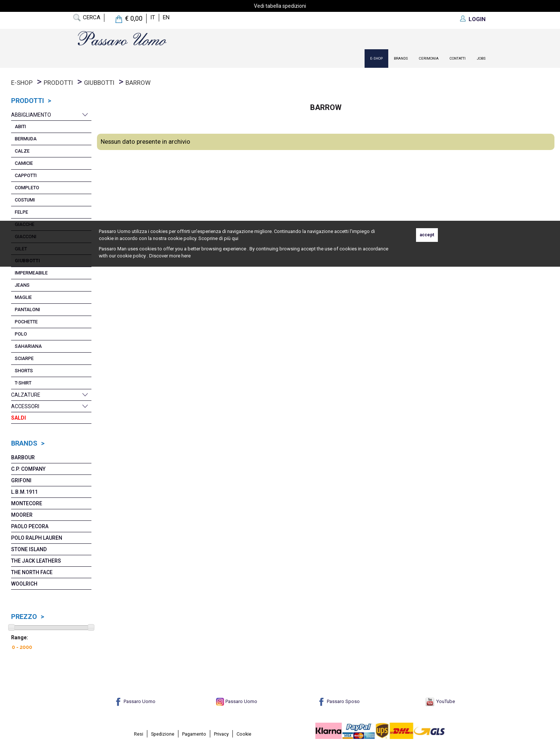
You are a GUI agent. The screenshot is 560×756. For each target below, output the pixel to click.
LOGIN (477, 19)
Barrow (138, 83)
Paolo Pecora (30, 526)
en (166, 17)
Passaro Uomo (135, 701)
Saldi (19, 418)
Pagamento (194, 734)
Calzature (26, 395)
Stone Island (29, 549)
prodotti (58, 83)
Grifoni (21, 480)
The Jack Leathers (36, 561)
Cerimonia (429, 58)
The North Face (32, 572)
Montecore (27, 503)
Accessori (25, 406)
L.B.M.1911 (24, 492)
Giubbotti (99, 83)
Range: (20, 637)
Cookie (244, 734)
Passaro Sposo (338, 701)
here (186, 256)
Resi (139, 734)
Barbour (23, 457)
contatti (458, 58)
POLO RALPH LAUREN (37, 538)
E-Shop (376, 58)
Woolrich (24, 584)
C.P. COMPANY (28, 469)
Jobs (481, 58)
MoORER (22, 515)
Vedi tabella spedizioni (280, 6)
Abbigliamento (31, 115)
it (153, 17)
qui (235, 238)
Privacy (221, 734)
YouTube (440, 701)
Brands (401, 58)
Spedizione (163, 734)
